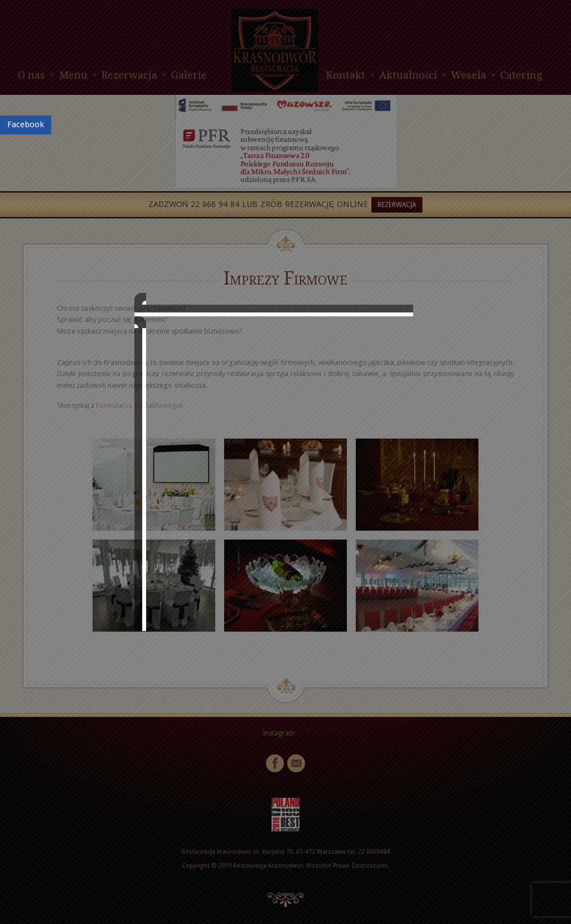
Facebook (26, 124)
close (426, 590)
